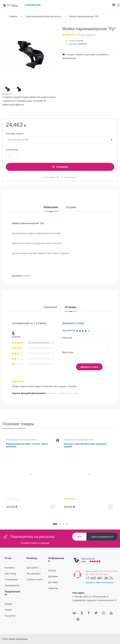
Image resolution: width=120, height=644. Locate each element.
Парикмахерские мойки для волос (21, 440)
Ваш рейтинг (69, 330)
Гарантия (53, 588)
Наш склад (10, 573)
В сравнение (70, 177)
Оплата (52, 570)
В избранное (53, 177)
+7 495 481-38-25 (32, 5)
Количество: (12, 150)
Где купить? (32, 568)
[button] (55, 524)
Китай (80, 41)
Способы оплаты (15, 134)
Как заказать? (33, 573)
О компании (11, 579)
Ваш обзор (68, 352)
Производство (12, 585)
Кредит (8, 604)
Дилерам (53, 576)
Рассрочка (10, 616)
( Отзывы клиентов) (85, 35)
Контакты (10, 568)
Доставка (53, 582)
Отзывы (71, 207)
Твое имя (67, 338)
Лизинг (8, 610)
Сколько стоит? (34, 579)
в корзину (62, 167)
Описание (51, 207)
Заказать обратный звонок (100, 582)
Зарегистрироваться (102, 537)
